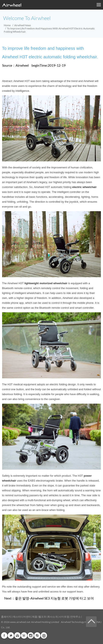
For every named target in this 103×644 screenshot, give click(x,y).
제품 (35, 617)
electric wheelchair (84, 187)
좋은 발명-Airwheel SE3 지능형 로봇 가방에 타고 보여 (54, 598)
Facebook (4, 635)
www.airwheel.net (20, 622)
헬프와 (42, 617)
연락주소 (76, 617)
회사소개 (53, 617)
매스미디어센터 (22, 617)
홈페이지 (6, 617)
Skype (37, 635)
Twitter (11, 635)
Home (7, 25)
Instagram (31, 635)
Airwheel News (23, 25)
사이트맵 (64, 617)
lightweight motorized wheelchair (46, 283)
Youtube (17, 635)
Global (44, 635)
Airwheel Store (24, 635)
